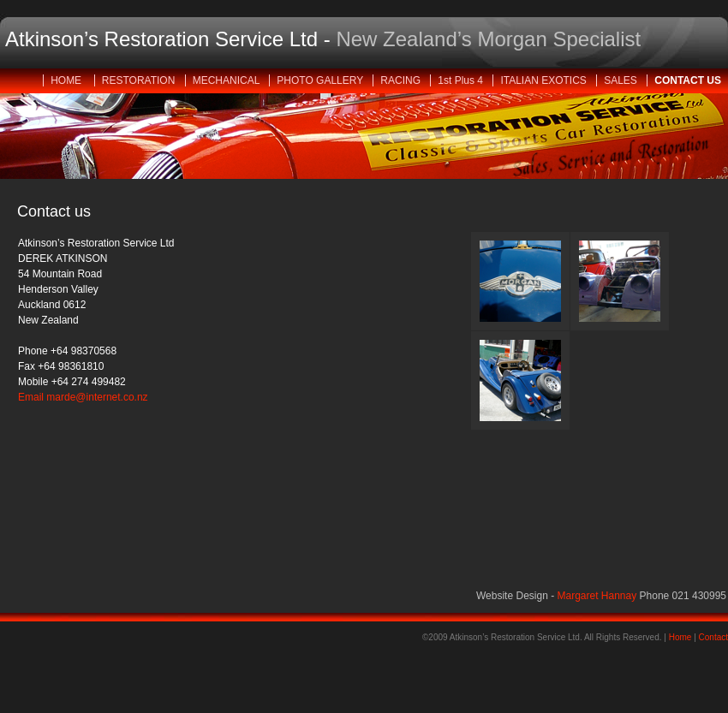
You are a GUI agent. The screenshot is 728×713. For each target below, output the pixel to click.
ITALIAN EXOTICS (545, 80)
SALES (622, 80)
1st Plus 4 (462, 80)
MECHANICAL (228, 80)
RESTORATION (140, 80)
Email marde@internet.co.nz (83, 397)
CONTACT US (688, 80)
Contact (713, 637)
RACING (402, 80)
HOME (69, 80)
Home (680, 637)
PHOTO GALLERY (321, 80)
